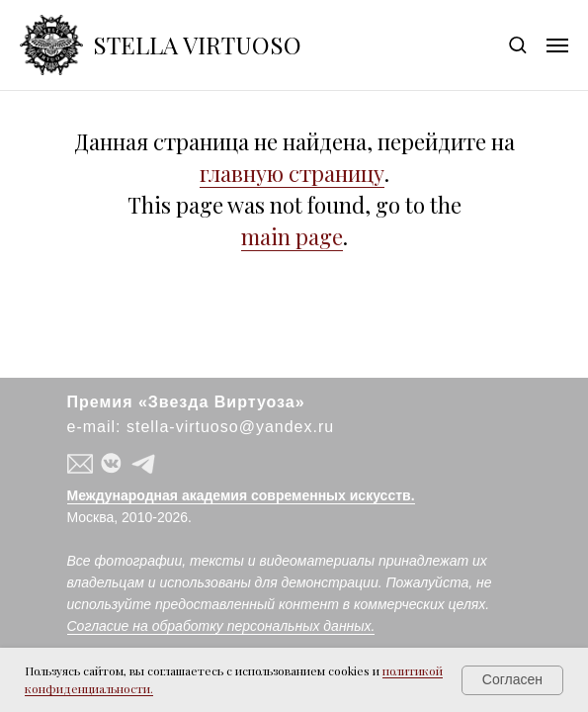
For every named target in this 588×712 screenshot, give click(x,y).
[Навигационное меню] (557, 45)
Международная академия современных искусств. (241, 495)
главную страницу (292, 173)
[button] (517, 44)
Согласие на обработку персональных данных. (221, 626)
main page (292, 236)
